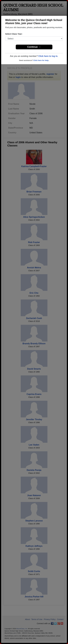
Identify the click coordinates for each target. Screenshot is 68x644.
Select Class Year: (14, 34)
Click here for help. (41, 60)
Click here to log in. (48, 56)
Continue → (34, 47)
